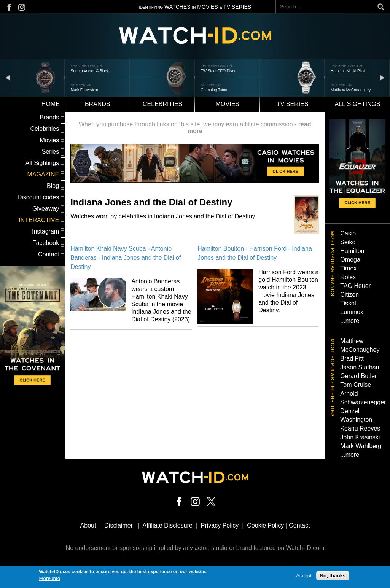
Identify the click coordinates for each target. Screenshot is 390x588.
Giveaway (46, 209)
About (88, 525)
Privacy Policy (220, 525)
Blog (53, 186)
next (382, 77)
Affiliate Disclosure (168, 525)
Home (51, 104)
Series (50, 152)
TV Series (293, 104)
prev (8, 77)
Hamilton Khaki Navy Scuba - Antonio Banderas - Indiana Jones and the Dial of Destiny (126, 258)
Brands (98, 104)
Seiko (348, 242)
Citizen (349, 295)
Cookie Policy (265, 525)
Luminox (352, 312)
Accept (304, 577)
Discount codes (38, 197)
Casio (348, 233)
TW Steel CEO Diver (218, 71)
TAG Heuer (355, 286)
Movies (228, 104)
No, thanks (333, 577)
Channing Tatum (214, 90)
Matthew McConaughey (351, 90)
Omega (350, 260)
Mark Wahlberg (361, 446)
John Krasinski (360, 437)
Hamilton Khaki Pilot (348, 71)
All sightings (357, 104)
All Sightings (42, 163)
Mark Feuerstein (84, 90)
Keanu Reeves (360, 428)
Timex (348, 268)
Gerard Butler (358, 376)
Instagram (45, 231)
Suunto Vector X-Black (90, 71)
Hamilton (352, 251)
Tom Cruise (356, 385)
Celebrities (162, 104)
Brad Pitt (352, 358)
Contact (49, 254)
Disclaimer (119, 525)
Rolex (348, 277)
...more (350, 321)
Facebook (46, 243)
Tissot (348, 303)
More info (50, 580)
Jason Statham (361, 367)
